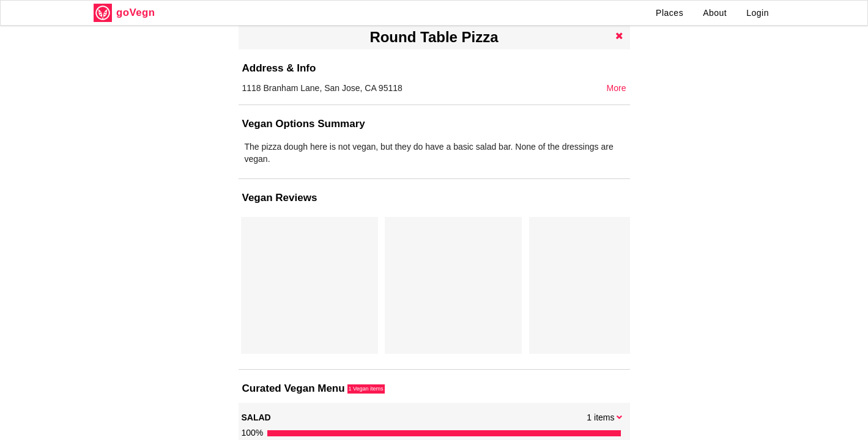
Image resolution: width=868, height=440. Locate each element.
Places (670, 13)
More (617, 88)
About (715, 13)
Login (758, 13)
